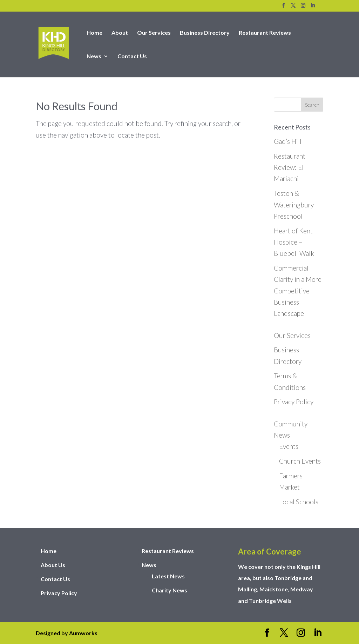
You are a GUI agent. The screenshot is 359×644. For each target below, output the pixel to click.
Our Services (154, 33)
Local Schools (299, 502)
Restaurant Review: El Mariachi (290, 167)
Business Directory (205, 33)
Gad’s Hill (288, 141)
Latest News (168, 576)
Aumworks (83, 633)
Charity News (170, 590)
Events (289, 446)
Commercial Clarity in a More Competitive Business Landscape (298, 291)
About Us (53, 565)
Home (94, 33)
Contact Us (132, 57)
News (94, 57)
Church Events (300, 461)
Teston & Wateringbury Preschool (294, 205)
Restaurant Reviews (265, 33)
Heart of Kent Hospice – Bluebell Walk (294, 242)
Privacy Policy (294, 402)
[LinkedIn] (313, 8)
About (120, 33)
